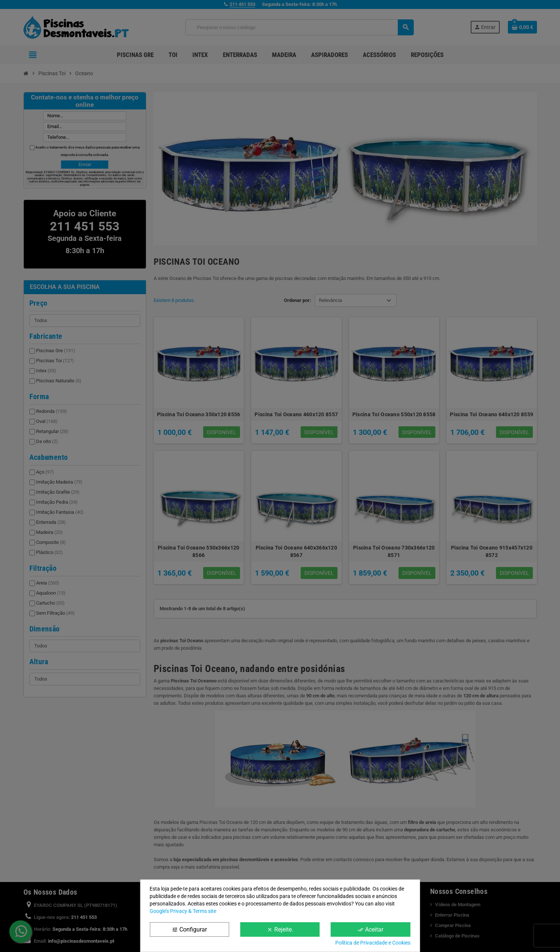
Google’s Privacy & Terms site (183, 911)
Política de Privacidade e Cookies (373, 943)
